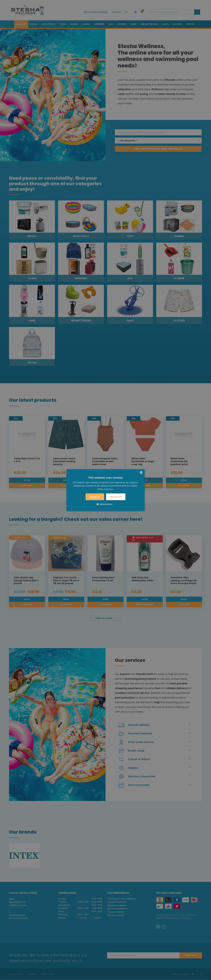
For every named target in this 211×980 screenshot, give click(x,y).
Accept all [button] (95, 497)
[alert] (105, 490)
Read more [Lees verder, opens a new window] (109, 489)
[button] (105, 504)
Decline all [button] (116, 497)
